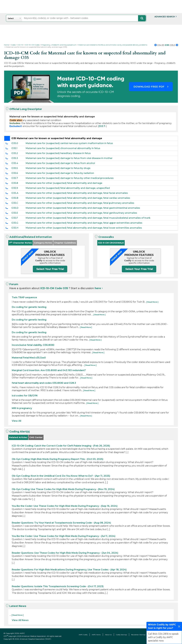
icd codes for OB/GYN (25, 396)
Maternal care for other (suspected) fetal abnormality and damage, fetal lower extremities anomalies (84, 228)
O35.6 (15, 173)
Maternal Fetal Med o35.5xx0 (29, 358)
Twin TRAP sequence (24, 297)
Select (11, 18)
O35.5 (15, 168)
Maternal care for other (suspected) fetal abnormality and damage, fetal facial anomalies (77, 193)
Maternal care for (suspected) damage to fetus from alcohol (60, 163)
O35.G (15, 223)
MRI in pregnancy (22, 408)
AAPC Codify (83, 635)
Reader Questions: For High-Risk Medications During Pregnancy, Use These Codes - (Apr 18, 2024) (69, 570)
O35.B (15, 198)
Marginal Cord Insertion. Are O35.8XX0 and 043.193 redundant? (49, 370)
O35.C (15, 203)
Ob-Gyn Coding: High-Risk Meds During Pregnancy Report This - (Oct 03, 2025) (58, 459)
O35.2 (15, 153)
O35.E (15, 213)
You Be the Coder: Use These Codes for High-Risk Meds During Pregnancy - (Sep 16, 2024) (65, 506)
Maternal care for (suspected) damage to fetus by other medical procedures (70, 178)
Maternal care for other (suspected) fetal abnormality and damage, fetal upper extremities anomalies (84, 223)
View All (16, 421)
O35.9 (15, 188)
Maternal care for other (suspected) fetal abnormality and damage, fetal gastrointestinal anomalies (83, 208)
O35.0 (15, 143)
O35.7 (15, 178)
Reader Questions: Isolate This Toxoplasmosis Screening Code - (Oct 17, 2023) (58, 586)
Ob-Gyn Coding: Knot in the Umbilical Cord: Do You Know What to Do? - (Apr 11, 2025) (61, 476)
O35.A (15, 193)
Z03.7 (102, 126)
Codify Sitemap (121, 635)
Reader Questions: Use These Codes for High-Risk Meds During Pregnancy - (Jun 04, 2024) (65, 553)
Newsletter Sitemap (138, 635)
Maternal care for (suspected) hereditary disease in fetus (58, 153)
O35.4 (15, 163)
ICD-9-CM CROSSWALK (111, 243)
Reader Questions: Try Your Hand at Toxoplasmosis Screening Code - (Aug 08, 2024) (61, 523)
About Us (108, 635)
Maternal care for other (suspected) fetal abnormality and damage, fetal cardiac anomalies (78, 198)
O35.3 (15, 158)
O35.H (15, 228)
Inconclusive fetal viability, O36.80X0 (33, 345)
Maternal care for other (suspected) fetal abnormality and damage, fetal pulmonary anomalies (80, 203)
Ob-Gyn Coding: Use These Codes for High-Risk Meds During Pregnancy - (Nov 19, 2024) (63, 489)
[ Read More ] (152, 302)
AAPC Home (96, 635)
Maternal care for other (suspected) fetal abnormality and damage (64, 183)
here (98, 288)
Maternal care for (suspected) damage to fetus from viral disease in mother (69, 158)
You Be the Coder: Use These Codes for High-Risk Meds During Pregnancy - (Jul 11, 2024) (64, 536)
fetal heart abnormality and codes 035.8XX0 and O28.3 (44, 383)
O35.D (15, 208)
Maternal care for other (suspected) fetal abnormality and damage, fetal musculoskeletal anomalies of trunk (88, 218)
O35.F (15, 218)
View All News (20, 620)
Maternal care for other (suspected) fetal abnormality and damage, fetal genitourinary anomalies (81, 213)
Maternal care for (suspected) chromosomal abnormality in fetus (63, 148)
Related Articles (18, 437)
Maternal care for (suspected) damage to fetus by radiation (60, 173)
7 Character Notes (20, 243)
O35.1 (14, 148)
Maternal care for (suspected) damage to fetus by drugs (58, 168)
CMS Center (36, 437)
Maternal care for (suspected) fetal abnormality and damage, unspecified (68, 188)
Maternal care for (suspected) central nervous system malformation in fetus (69, 143)
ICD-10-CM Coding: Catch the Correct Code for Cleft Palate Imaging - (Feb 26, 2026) (61, 446)
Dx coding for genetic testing (29, 307)
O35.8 (15, 183)
